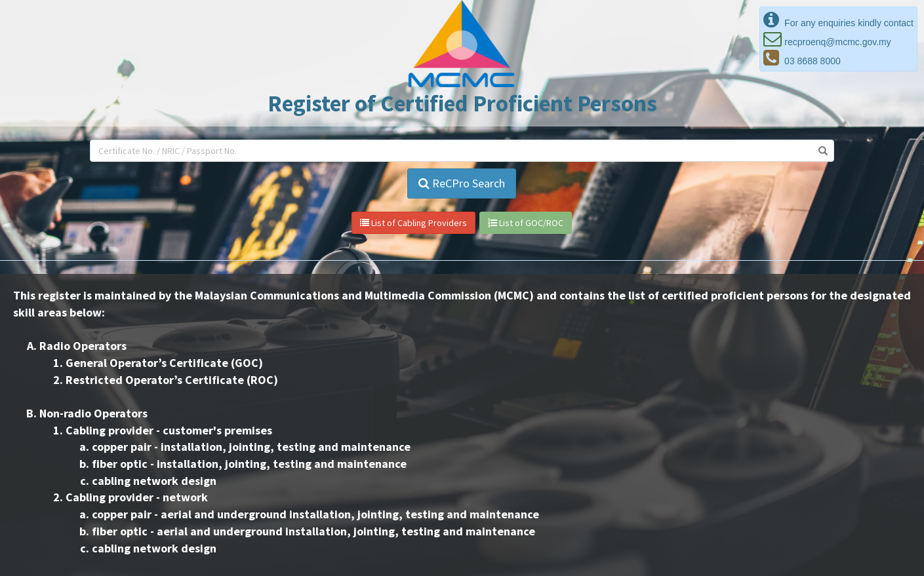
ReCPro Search (462, 183)
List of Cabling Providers (413, 223)
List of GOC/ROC (526, 223)
